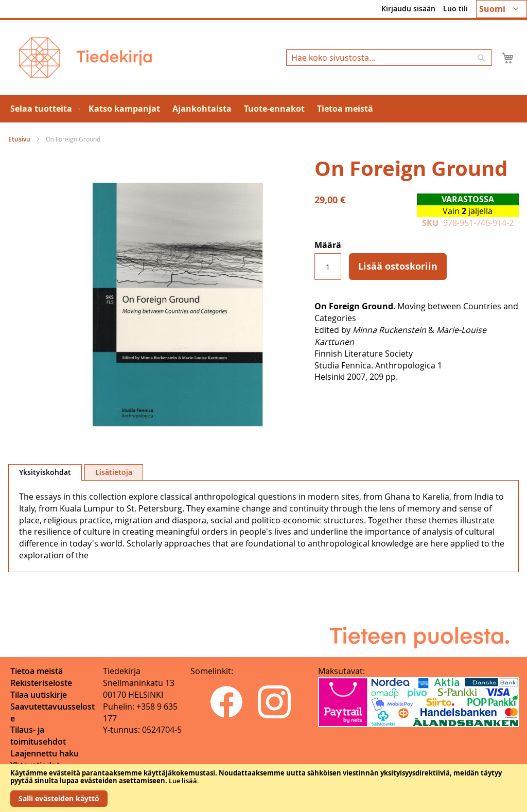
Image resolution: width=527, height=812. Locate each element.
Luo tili (455, 8)
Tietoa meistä (37, 671)
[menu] (263, 109)
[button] (502, 9)
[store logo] (85, 58)
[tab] (45, 472)
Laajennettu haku (45, 753)
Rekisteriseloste (41, 683)
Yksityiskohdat (45, 472)
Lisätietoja (114, 472)
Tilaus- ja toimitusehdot (38, 736)
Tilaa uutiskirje (39, 695)
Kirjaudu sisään (408, 8)
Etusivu (19, 139)
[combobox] (389, 58)
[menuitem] (43, 109)
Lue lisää (183, 781)
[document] (263, 788)
